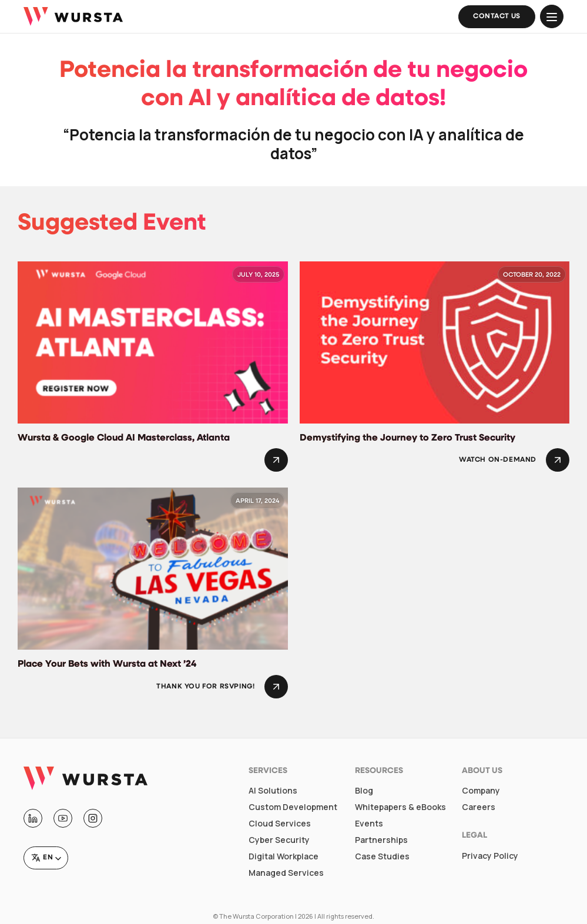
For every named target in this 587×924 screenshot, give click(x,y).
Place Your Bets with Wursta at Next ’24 (107, 664)
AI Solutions (273, 791)
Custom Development (293, 807)
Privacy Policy (490, 856)
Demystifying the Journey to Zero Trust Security (407, 438)
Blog (364, 791)
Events (369, 824)
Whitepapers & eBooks (400, 807)
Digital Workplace (284, 856)
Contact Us (497, 16)
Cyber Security (279, 840)
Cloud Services (280, 824)
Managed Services (286, 873)
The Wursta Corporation (256, 916)
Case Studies (382, 856)
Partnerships (381, 840)
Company (481, 791)
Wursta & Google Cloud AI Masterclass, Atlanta (124, 438)
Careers (479, 807)
